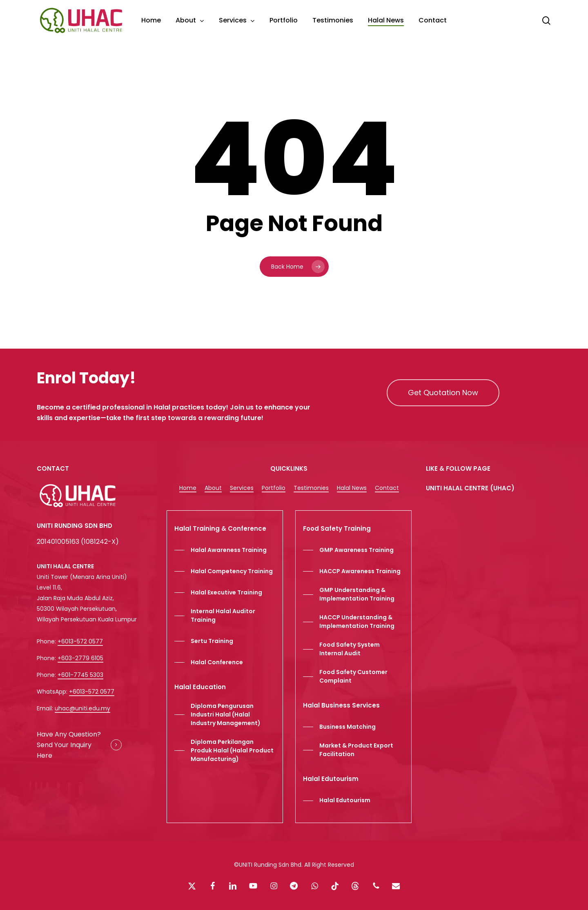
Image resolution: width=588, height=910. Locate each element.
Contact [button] (387, 488)
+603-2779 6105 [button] (80, 658)
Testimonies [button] (311, 488)
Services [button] (242, 488)
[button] (443, 393)
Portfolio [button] (274, 488)
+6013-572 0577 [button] (80, 641)
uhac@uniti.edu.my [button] (82, 708)
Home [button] (188, 488)
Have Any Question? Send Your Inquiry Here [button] (69, 745)
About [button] (213, 488)
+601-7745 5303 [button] (80, 675)
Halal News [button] (352, 488)
